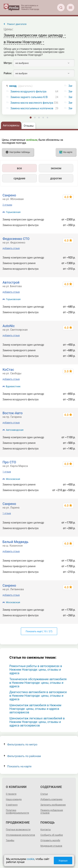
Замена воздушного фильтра (28, 92)
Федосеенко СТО (16, 239)
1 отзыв (7, 472)
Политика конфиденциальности (17, 812)
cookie (30, 859)
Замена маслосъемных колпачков (32, 108)
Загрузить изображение (53, 805)
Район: (8, 73)
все (19, 168)
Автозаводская (15, 430)
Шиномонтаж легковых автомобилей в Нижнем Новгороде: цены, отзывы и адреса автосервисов (37, 722)
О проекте (11, 794)
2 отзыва (7, 205)
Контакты (46, 830)
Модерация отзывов (51, 846)
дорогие (56, 178)
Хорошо (63, 861)
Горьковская (13, 212)
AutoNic (9, 326)
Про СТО (9, 462)
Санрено (9, 195)
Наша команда (14, 799)
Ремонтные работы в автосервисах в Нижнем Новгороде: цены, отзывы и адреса (36, 670)
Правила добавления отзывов (52, 812)
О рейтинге (12, 805)
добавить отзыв (11, 248)
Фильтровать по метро (21, 744)
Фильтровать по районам (22, 756)
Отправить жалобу (50, 840)
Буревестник (13, 386)
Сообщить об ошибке (52, 835)
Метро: (8, 63)
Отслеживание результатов (20, 835)
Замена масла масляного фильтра (32, 103)
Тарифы (10, 840)
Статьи (44, 794)
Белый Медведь (15, 542)
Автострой (11, 282)
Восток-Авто (12, 413)
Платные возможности (18, 830)
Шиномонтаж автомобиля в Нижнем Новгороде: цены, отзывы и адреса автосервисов (35, 709)
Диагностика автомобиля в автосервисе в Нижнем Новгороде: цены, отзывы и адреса (38, 696)
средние (19, 178)
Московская (13, 479)
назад (21, 86)
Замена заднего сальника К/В (29, 97)
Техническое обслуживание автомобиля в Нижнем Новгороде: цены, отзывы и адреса (38, 683)
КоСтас (8, 370)
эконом (56, 168)
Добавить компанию (51, 799)
